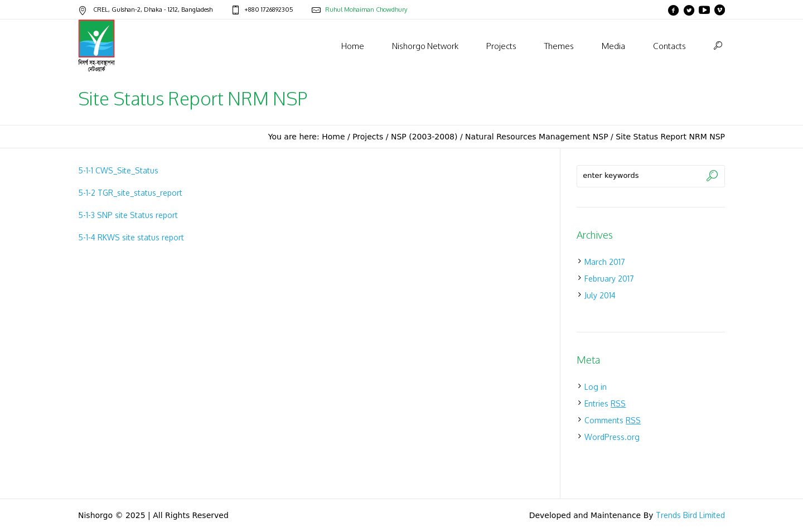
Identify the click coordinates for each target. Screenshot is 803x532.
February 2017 (609, 279)
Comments (613, 420)
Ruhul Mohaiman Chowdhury (366, 9)
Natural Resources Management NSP (537, 137)
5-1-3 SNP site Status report (128, 215)
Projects (368, 137)
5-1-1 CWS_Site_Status (118, 170)
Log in (596, 387)
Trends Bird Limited (690, 515)
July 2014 (600, 295)
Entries (605, 403)
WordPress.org (612, 437)
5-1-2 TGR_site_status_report (130, 193)
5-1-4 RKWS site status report (131, 237)
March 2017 (605, 262)
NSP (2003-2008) (424, 137)
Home (333, 137)
